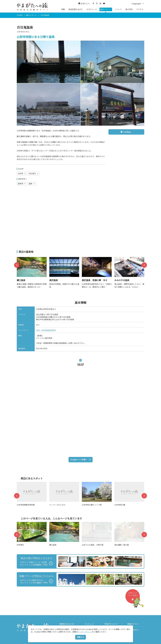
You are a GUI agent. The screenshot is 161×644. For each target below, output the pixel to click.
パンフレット (89, 624)
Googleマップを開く (81, 460)
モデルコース (92, 9)
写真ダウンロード (111, 624)
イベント (118, 9)
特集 (63, 9)
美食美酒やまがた (76, 9)
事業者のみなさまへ (67, 624)
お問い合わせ (133, 630)
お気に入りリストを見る (133, 598)
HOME (20, 15)
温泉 (32, 184)
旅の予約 (129, 9)
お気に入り (84, 4)
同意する (80, 637)
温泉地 (22, 184)
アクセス (140, 9)
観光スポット (106, 9)
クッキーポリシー (85, 632)
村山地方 (34, 173)
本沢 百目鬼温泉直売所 (46, 330)
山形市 (22, 173)
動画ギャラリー (133, 624)
